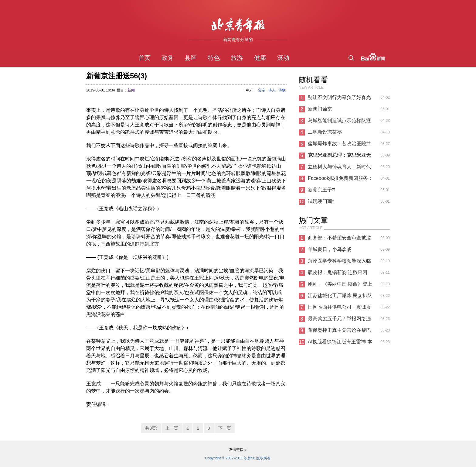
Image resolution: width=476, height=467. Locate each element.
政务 (168, 58)
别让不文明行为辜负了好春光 (339, 97)
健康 (260, 58)
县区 (191, 58)
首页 (144, 58)
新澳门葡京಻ (320, 109)
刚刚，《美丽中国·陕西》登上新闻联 (340, 286)
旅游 (237, 58)
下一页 (225, 428)
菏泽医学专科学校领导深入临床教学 (339, 263)
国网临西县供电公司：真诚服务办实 (339, 309)
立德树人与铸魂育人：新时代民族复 (339, 168)
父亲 (262, 90)
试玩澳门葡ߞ (321, 201)
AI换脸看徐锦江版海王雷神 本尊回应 (340, 343)
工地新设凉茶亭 (325, 132)
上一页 (172, 428)
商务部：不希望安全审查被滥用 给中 (339, 239)
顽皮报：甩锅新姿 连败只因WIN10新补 (338, 274)
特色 (214, 58)
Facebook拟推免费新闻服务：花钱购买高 (340, 180)
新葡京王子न (321, 190)
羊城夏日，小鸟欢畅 (330, 249)
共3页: (151, 428)
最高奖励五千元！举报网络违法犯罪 (339, 320)
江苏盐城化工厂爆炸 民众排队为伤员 (340, 297)
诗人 (272, 90)
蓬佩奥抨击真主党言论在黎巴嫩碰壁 (339, 332)
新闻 (131, 90)
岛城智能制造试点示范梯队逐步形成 (339, 122)
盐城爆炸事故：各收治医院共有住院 (339, 145)
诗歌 (282, 90)
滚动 (283, 58)
